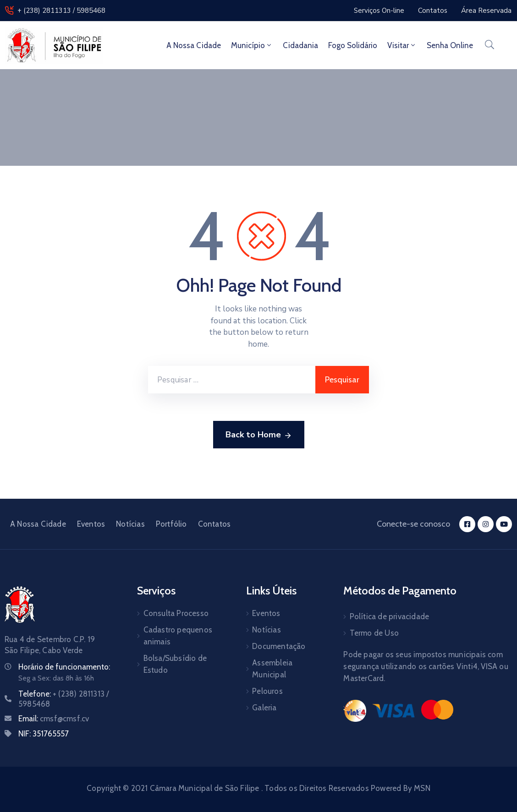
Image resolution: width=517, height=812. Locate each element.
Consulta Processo (176, 613)
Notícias (130, 524)
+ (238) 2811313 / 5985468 (61, 11)
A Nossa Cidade (194, 45)
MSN (422, 788)
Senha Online (450, 45)
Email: (54, 719)
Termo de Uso (374, 633)
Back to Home (259, 435)
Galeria (264, 708)
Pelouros (267, 691)
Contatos (214, 524)
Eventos (91, 524)
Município (252, 45)
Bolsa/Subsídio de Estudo (175, 664)
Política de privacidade (390, 616)
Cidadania (300, 45)
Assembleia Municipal (272, 669)
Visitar (402, 45)
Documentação (279, 646)
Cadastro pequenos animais (178, 636)
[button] (379, 11)
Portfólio (171, 524)
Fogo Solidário (353, 45)
